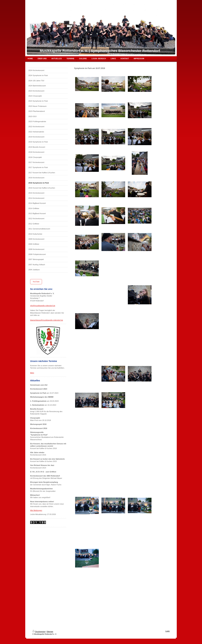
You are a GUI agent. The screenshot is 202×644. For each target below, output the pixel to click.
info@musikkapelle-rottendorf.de (43, 306)
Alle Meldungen (36, 510)
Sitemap (50, 632)
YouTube (36, 282)
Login (168, 631)
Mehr (32, 373)
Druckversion (39, 632)
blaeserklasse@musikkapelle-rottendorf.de (47, 320)
